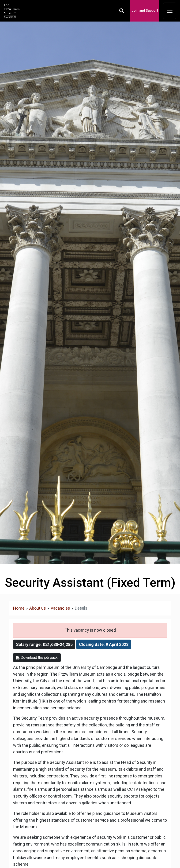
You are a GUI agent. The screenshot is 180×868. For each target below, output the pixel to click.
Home (19, 608)
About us (38, 608)
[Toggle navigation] (170, 11)
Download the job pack (37, 657)
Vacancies (60, 608)
